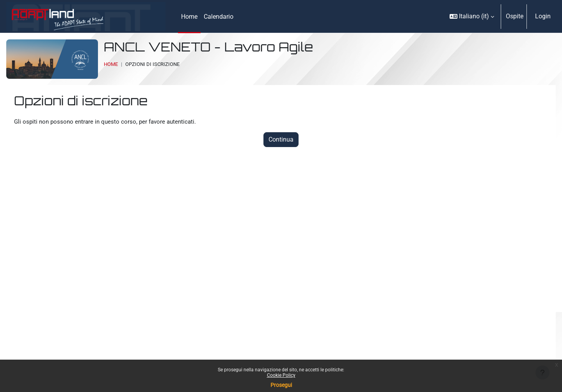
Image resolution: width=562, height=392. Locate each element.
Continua (281, 140)
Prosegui (281, 385)
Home (111, 64)
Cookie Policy (281, 375)
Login (543, 16)
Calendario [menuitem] (219, 17)
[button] (472, 16)
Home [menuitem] (189, 17)
